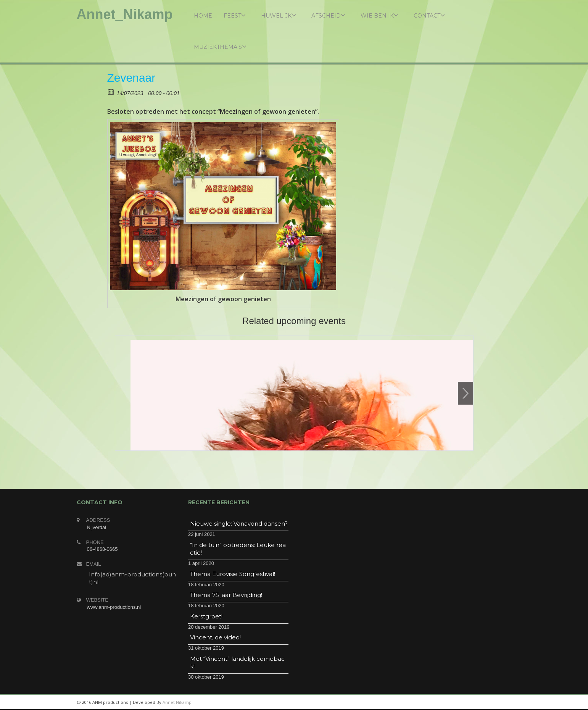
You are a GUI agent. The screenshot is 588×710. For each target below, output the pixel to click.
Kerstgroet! (206, 616)
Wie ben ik (379, 15)
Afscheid (328, 15)
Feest (235, 15)
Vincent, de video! (215, 637)
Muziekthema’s (220, 47)
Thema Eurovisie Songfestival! (233, 574)
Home (203, 16)
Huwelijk (279, 15)
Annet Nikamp (177, 702)
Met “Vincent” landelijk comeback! (237, 662)
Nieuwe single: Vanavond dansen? (239, 524)
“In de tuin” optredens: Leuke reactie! (238, 549)
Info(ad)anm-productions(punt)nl (132, 578)
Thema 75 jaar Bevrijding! (226, 595)
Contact (429, 15)
